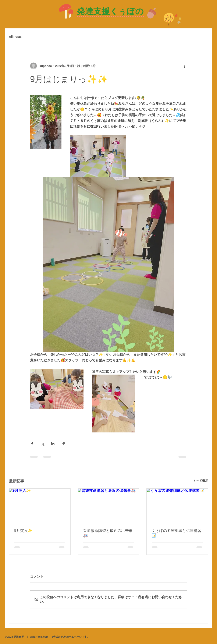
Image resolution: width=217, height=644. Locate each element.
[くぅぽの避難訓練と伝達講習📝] (177, 506)
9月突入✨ (23, 531)
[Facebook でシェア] (32, 444)
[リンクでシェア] (63, 444)
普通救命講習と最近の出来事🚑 (108, 533)
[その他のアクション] (184, 66)
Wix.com (45, 637)
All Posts (15, 37)
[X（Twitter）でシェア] (42, 444)
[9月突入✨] (40, 506)
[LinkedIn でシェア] (53, 444)
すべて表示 (201, 481)
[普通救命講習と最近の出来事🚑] (109, 506)
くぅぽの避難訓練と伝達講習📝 (177, 533)
